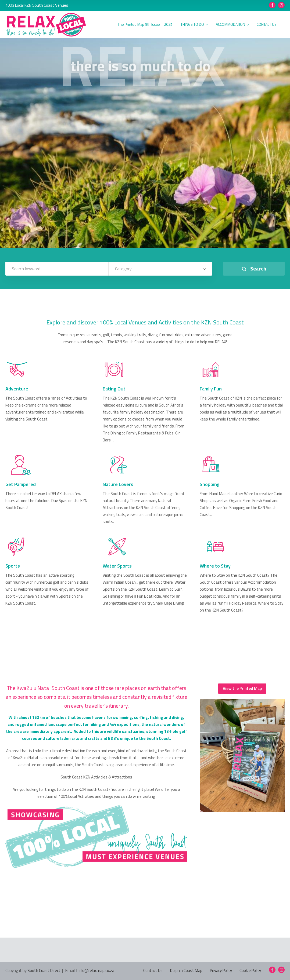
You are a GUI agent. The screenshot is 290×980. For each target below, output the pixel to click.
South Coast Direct (44, 970)
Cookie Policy (250, 970)
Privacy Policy (221, 970)
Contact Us (153, 970)
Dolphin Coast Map (186, 970)
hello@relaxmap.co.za (95, 970)
